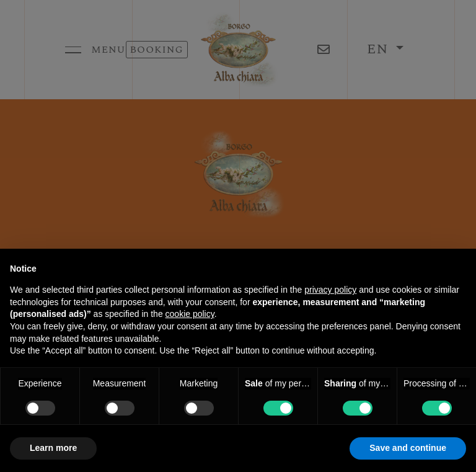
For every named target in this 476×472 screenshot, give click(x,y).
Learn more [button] (53, 448)
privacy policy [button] (330, 290)
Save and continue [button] (408, 448)
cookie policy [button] (190, 314)
